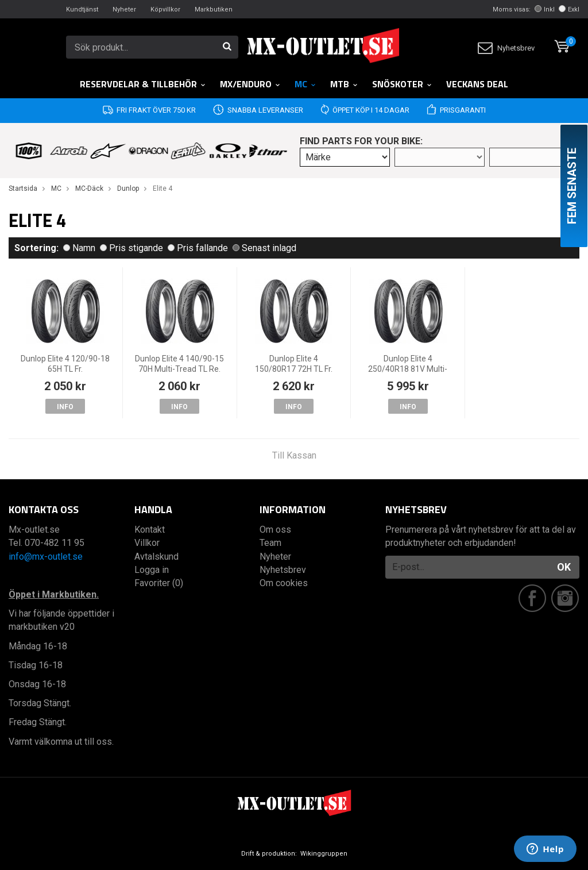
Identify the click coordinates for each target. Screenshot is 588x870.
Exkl (569, 9)
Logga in (152, 570)
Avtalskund (156, 557)
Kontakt (150, 530)
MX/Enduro (250, 84)
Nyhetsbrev (506, 48)
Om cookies (284, 583)
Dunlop (128, 188)
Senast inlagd (264, 248)
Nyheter (124, 9)
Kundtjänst (82, 9)
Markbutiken (214, 9)
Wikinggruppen (324, 854)
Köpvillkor (165, 9)
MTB (344, 84)
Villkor (147, 543)
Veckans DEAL (477, 84)
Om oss (275, 530)
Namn (79, 248)
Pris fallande (198, 248)
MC (305, 84)
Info (65, 407)
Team (270, 543)
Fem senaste (572, 186)
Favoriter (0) (159, 583)
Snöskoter (402, 84)
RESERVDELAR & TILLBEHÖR (143, 84)
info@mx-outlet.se (46, 557)
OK (564, 567)
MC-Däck (89, 188)
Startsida (23, 188)
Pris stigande (131, 248)
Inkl (545, 9)
